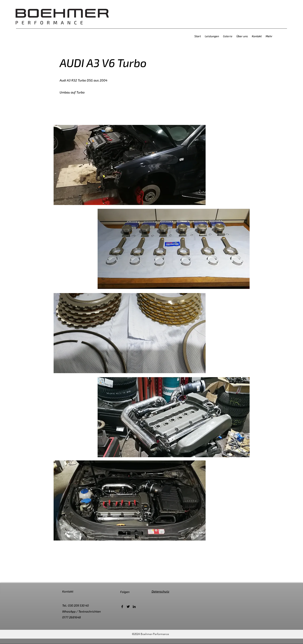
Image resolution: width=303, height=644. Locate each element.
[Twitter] (128, 607)
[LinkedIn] (134, 607)
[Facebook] (122, 607)
